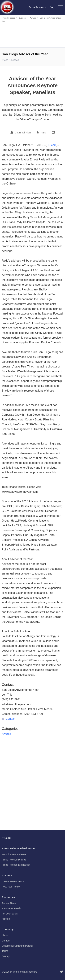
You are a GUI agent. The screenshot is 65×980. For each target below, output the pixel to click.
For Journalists (10, 914)
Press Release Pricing (14, 860)
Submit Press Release (14, 854)
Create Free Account (13, 881)
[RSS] (39, 132)
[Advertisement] (33, 35)
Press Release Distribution (16, 865)
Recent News (9, 903)
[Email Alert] (12, 132)
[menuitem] (52, 7)
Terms (5, 951)
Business (22, 18)
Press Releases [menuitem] (37, 7)
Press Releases (8, 18)
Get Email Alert (23, 133)
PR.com (52, 145)
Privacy (6, 956)
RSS (43, 133)
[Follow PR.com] (62, 972)
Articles (6, 919)
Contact (8, 719)
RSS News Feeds (11, 908)
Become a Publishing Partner (17, 946)
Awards (33, 18)
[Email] (53, 132)
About (5, 935)
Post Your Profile (11, 887)
